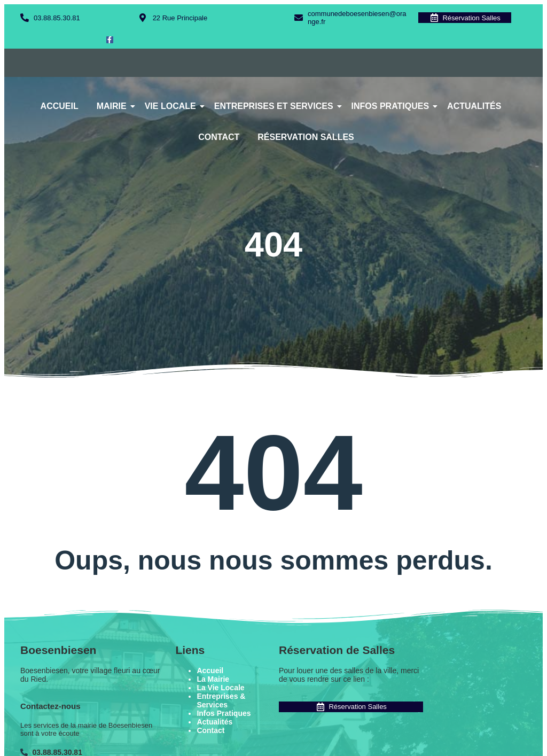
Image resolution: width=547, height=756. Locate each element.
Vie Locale (172, 106)
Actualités (474, 106)
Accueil (60, 106)
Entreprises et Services (276, 106)
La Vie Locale (220, 688)
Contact (219, 137)
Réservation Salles (306, 137)
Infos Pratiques (392, 106)
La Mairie (213, 679)
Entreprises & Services (221, 700)
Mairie (114, 106)
